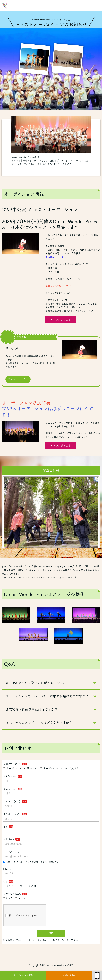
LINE (8, 898)
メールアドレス (11, 852)
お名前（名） (10, 789)
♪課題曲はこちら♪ (56, 257)
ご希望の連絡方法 (12, 894)
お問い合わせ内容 (12, 764)
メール (20, 898)
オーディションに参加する (20, 768)
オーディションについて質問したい (62, 768)
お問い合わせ (69, 975)
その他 (31, 886)
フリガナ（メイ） (12, 814)
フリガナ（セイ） (12, 801)
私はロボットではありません (22, 916)
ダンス (8, 886)
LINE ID (7, 869)
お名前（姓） (10, 776)
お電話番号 (9, 839)
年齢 (6, 827)
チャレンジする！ (61, 320)
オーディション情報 (23, 975)
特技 (6, 881)
